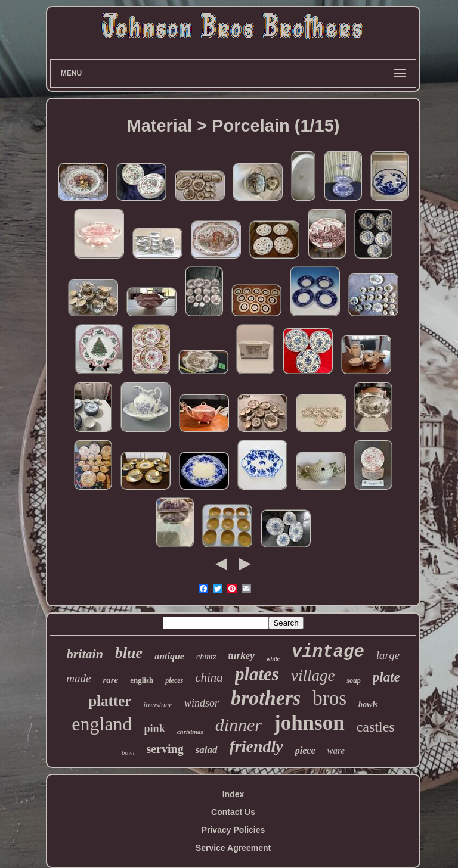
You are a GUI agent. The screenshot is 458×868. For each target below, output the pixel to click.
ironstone (158, 704)
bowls (368, 704)
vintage (328, 652)
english (142, 680)
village (313, 676)
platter (110, 701)
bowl (128, 752)
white (273, 659)
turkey (241, 656)
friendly (256, 746)
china (209, 677)
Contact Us (233, 812)
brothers (266, 698)
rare (110, 680)
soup (353, 680)
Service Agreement (233, 848)
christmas (190, 732)
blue (129, 653)
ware (335, 751)
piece (305, 750)
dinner (239, 725)
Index (233, 794)
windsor (202, 703)
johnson (309, 723)
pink (155, 729)
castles (376, 727)
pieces (174, 680)
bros (329, 698)
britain (85, 654)
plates (257, 674)
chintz (206, 657)
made (78, 678)
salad (207, 750)
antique (169, 656)
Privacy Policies (233, 830)
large (388, 655)
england (102, 724)
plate (386, 677)
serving (165, 749)
